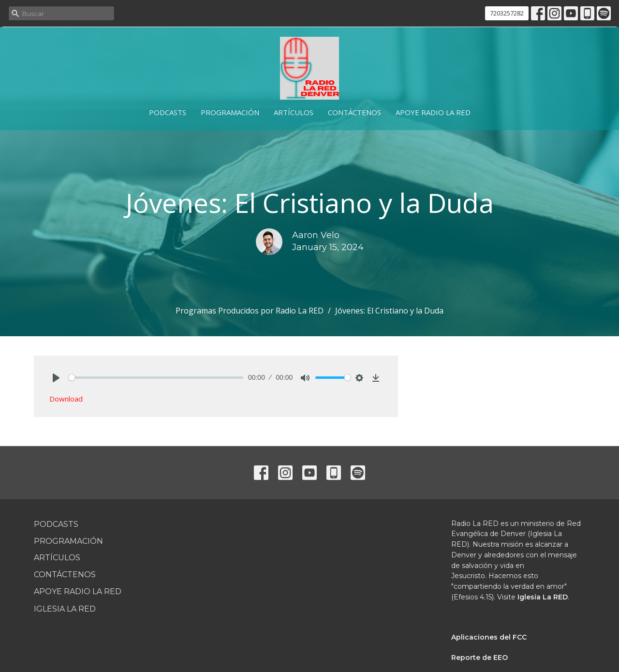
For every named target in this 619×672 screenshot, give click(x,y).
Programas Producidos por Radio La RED (250, 311)
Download (66, 399)
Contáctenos (354, 112)
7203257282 (507, 13)
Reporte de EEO (479, 657)
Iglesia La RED (65, 609)
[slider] (156, 378)
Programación (230, 112)
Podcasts (168, 112)
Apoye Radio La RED (433, 112)
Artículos (294, 112)
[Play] (56, 378)
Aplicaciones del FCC (489, 637)
